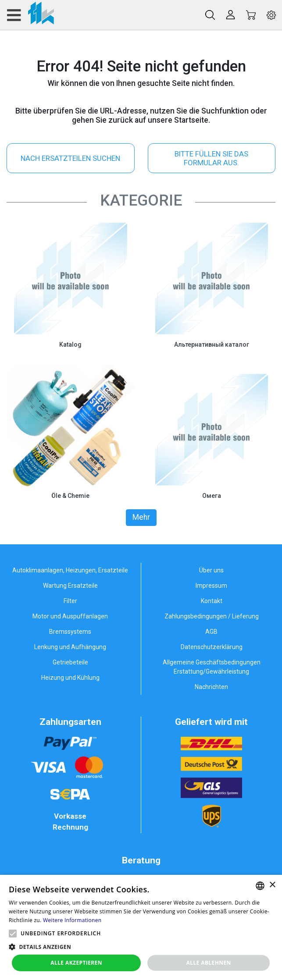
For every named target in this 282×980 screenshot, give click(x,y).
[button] (13, 934)
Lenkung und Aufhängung (70, 647)
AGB (211, 632)
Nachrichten (211, 687)
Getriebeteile (70, 662)
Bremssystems (70, 632)
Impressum (211, 586)
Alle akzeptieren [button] (76, 963)
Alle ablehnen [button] (209, 963)
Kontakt (212, 601)
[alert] (141, 927)
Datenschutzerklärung (212, 647)
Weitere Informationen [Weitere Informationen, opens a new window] (72, 920)
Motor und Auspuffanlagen (70, 616)
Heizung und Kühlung (70, 678)
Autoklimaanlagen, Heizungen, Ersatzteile (70, 570)
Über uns (211, 570)
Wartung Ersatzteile (70, 586)
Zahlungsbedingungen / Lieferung (212, 616)
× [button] (272, 885)
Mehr (141, 517)
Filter (70, 601)
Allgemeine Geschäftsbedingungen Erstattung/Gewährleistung (212, 667)
